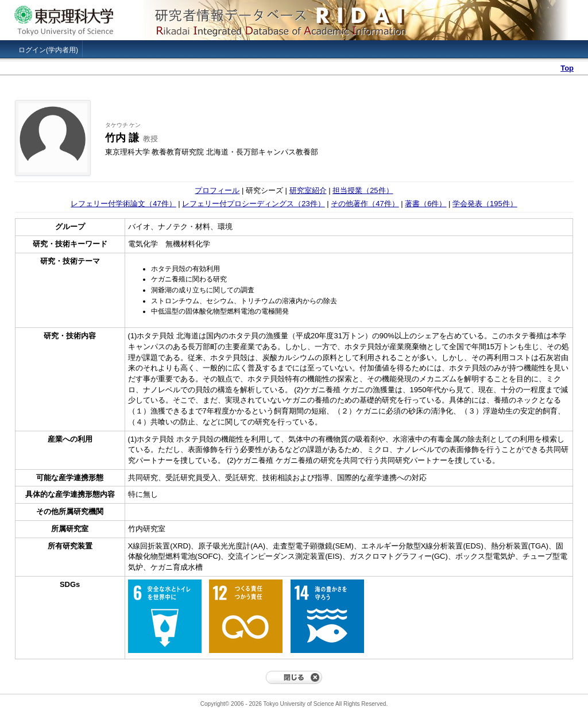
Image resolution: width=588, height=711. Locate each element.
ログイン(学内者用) (48, 50)
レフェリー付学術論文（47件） (123, 204)
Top (567, 68)
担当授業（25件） (363, 190)
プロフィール (217, 190)
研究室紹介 (308, 190)
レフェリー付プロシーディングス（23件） (253, 204)
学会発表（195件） (485, 204)
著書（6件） (425, 204)
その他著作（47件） (365, 204)
